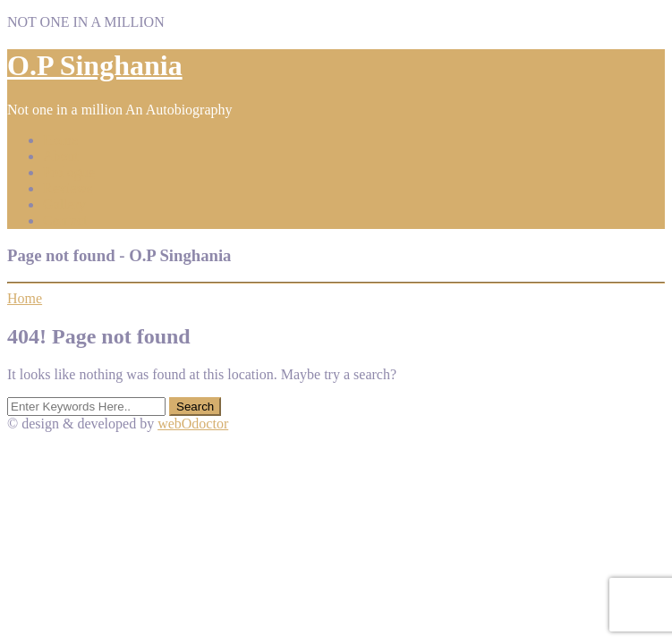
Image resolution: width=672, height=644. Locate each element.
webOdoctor (193, 424)
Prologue (69, 172)
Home (60, 140)
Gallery (64, 204)
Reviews (68, 188)
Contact (65, 220)
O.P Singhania (95, 65)
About (61, 156)
